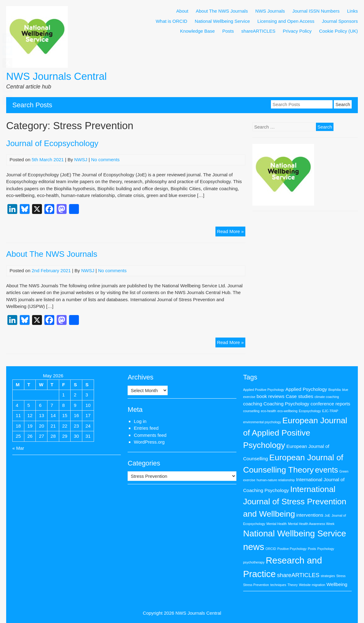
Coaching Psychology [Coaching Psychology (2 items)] (286, 404)
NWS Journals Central (56, 76)
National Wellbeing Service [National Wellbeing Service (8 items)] (295, 533)
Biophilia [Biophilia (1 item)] (334, 390)
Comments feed (150, 435)
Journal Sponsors (340, 21)
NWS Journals (270, 11)
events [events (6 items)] (327, 470)
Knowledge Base (197, 31)
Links (352, 11)
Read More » (231, 232)
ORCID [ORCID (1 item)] (271, 549)
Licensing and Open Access (286, 21)
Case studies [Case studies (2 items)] (299, 396)
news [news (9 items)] (254, 547)
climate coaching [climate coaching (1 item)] (327, 397)
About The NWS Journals (222, 11)
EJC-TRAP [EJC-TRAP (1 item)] (330, 411)
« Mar (18, 448)
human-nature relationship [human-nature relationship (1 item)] (276, 480)
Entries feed (146, 428)
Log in (140, 421)
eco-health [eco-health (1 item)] (268, 411)
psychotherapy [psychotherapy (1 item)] (254, 562)
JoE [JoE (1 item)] (327, 515)
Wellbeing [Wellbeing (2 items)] (337, 584)
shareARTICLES (258, 31)
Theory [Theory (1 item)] (293, 585)
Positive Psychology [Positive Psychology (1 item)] (292, 549)
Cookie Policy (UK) (338, 31)
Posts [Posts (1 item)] (312, 549)
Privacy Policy (297, 31)
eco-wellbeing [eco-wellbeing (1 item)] (287, 411)
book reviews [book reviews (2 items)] (271, 396)
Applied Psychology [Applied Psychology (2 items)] (306, 389)
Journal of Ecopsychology (52, 143)
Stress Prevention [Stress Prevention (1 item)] (256, 585)
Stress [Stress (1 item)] (341, 576)
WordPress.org (149, 442)
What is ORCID (172, 21)
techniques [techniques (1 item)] (278, 585)
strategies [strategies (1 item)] (328, 576)
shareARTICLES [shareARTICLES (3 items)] (298, 575)
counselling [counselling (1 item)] (251, 411)
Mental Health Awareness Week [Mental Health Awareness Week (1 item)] (311, 524)
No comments (106, 160)
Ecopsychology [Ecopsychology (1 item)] (310, 411)
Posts (228, 31)
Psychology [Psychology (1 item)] (326, 549)
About (182, 11)
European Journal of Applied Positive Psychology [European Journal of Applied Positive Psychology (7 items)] (295, 433)
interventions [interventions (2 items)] (310, 515)
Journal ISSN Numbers (316, 11)
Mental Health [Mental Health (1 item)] (277, 524)
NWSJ (81, 160)
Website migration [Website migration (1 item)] (312, 585)
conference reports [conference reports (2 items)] (330, 404)
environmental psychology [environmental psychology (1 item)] (262, 422)
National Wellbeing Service (222, 21)
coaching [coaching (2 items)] (253, 404)
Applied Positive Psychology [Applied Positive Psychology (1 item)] (264, 390)
